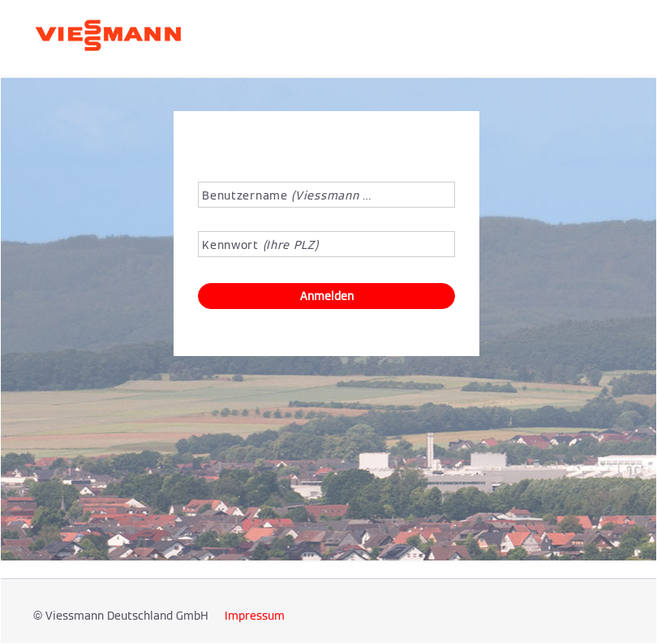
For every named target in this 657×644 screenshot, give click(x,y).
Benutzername (288, 195)
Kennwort (260, 245)
